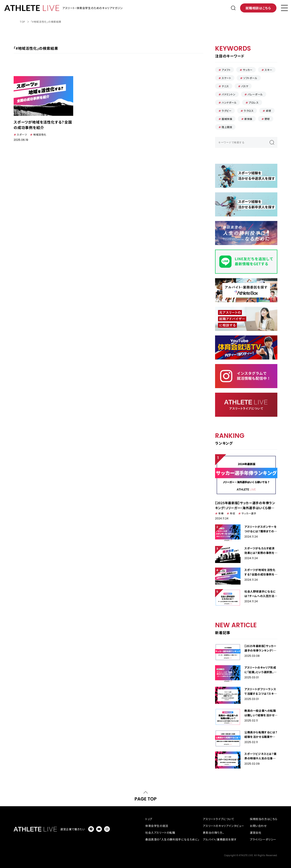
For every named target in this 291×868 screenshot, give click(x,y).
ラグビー (227, 111)
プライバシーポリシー (263, 839)
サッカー (248, 70)
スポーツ (22, 134)
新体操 (248, 119)
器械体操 (227, 119)
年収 (232, 513)
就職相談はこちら (258, 8)
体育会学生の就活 (157, 826)
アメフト (226, 70)
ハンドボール (229, 102)
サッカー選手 (249, 513)
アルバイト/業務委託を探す (220, 839)
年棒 (221, 513)
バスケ (245, 86)
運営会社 (256, 832)
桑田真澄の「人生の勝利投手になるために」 (172, 839)
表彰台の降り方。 (213, 832)
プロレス (254, 102)
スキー (268, 70)
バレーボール (255, 94)
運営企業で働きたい (73, 829)
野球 (267, 119)
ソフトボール (250, 78)
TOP (23, 22)
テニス (225, 86)
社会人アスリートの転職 (160, 832)
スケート (226, 78)
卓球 (268, 111)
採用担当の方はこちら (264, 819)
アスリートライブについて (218, 819)
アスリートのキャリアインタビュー (223, 826)
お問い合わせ (258, 826)
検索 (272, 142)
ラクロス (249, 111)
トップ (149, 819)
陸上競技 (227, 127)
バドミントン (228, 94)
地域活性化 (40, 134)
